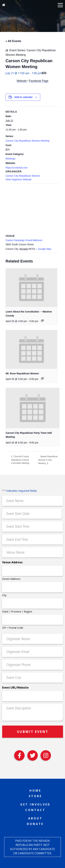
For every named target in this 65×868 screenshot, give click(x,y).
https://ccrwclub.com (17, 168)
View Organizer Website (19, 179)
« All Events (13, 41)
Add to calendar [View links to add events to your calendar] (24, 97)
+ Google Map (44, 249)
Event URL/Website (15, 688)
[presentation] (31, 288)
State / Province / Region (17, 611)
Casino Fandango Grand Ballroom (24, 240)
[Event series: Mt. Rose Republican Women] (42, 379)
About (35, 818)
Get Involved (35, 804)
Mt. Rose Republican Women (22, 373)
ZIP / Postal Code (13, 628)
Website (22, 81)
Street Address (11, 579)
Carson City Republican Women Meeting (27, 141)
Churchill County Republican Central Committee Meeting (20, 460)
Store (35, 796)
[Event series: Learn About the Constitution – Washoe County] (42, 321)
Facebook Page (39, 81)
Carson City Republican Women (23, 176)
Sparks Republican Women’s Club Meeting (48, 460)
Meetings (10, 159)
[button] (60, 5)
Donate (35, 824)
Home (35, 791)
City (4, 595)
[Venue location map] (32, 209)
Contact (35, 810)
